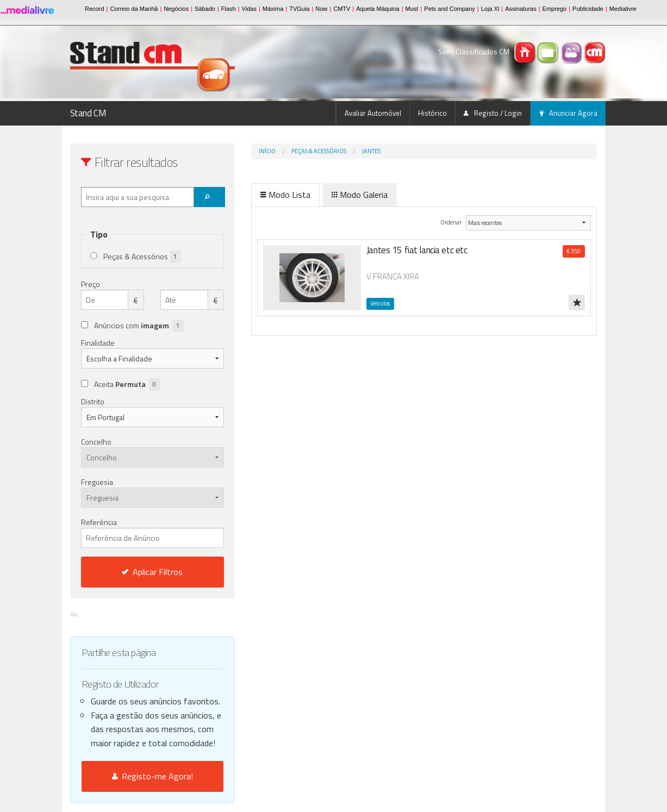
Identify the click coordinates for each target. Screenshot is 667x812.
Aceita (127, 385)
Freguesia (97, 482)
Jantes (371, 151)
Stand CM (88, 113)
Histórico (432, 113)
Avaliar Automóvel (373, 113)
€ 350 (574, 251)
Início (267, 151)
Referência (152, 532)
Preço (91, 284)
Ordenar (451, 222)
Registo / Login (493, 113)
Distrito (93, 401)
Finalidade (98, 343)
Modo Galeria (360, 195)
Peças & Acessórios (319, 151)
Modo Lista (285, 195)
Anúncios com (139, 326)
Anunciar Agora (568, 113)
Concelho (96, 442)
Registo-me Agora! (152, 776)
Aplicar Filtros (152, 572)
